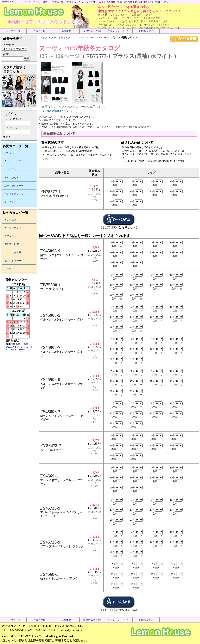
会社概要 (66, 31)
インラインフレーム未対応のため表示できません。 (19, 314)
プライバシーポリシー (119, 31)
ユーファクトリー (14, 186)
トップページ (13, 31)
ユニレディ (10, 169)
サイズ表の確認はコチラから (58, 111)
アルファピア (12, 178)
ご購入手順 (40, 31)
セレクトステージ (14, 194)
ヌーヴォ (9, 202)
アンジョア (10, 153)
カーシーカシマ (13, 161)
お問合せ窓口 (146, 31)
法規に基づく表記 (93, 31)
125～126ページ (87, 38)
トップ (44, 38)
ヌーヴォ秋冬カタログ (63, 38)
